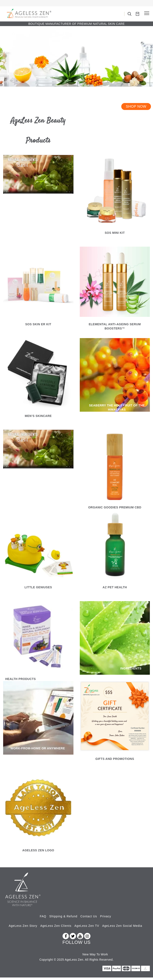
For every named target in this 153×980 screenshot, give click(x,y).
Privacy (106, 919)
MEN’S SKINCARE (38, 418)
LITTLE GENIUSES (38, 590)
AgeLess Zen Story (23, 928)
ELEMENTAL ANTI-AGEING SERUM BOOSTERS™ (115, 329)
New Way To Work (95, 957)
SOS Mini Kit (115, 235)
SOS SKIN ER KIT (38, 327)
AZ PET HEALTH (115, 590)
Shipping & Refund (63, 919)
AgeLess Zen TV (87, 928)
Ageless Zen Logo (38, 853)
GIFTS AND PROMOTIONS (115, 761)
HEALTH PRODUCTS (21, 681)
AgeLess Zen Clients (56, 928)
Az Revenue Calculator (61, 957)
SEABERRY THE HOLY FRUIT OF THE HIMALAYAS (117, 410)
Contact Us (89, 919)
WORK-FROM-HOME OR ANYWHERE (38, 751)
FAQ (43, 919)
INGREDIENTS (131, 671)
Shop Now (136, 109)
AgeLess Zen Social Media (122, 928)
